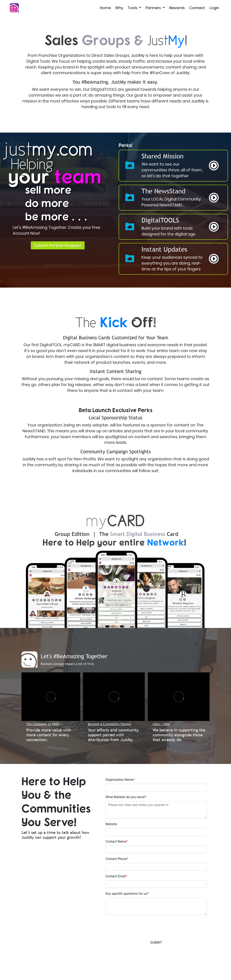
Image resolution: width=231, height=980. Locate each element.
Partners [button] (154, 8)
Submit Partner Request (58, 245)
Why (119, 8)
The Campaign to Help (43, 724)
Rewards (177, 8)
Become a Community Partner (110, 724)
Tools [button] (133, 8)
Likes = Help (161, 724)
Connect (197, 8)
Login (214, 8)
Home (105, 8)
